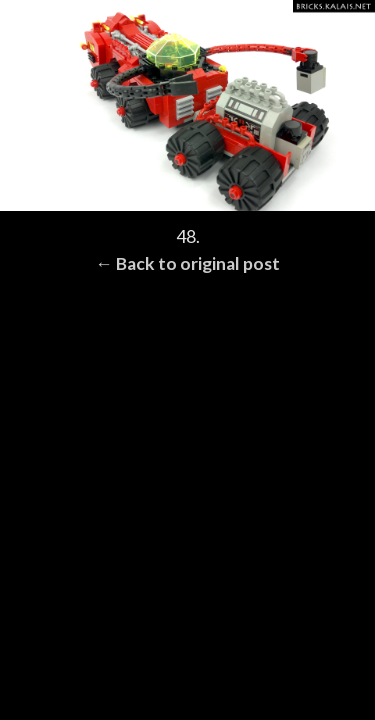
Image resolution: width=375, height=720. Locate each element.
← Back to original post (187, 263)
